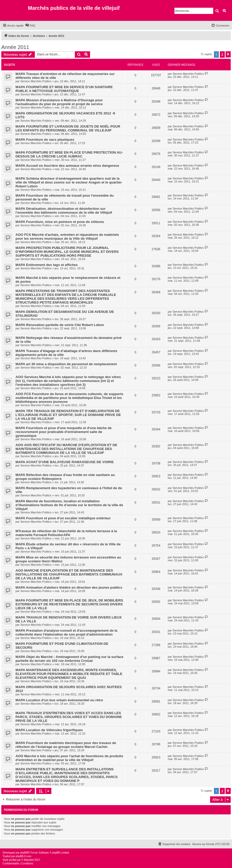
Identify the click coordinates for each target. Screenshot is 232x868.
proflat (13, 860)
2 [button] (222, 54)
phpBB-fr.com (24, 856)
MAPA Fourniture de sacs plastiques (45, 140)
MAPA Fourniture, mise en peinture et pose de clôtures (60, 222)
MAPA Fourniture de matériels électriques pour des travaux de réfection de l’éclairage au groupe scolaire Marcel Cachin (66, 745)
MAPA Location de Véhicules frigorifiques (49, 730)
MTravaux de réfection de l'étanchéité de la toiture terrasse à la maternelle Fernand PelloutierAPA (66, 533)
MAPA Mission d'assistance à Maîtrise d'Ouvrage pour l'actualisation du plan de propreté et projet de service (59, 102)
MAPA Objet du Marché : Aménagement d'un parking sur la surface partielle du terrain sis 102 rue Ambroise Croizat (69, 659)
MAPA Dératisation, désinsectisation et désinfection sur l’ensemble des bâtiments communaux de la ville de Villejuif (64, 211)
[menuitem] (30, 26)
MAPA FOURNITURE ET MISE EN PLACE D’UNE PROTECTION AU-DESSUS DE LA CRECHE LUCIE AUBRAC (69, 154)
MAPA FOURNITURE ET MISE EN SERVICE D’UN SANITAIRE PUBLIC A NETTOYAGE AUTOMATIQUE (64, 89)
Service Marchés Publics (36, 81)
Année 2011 (15, 47)
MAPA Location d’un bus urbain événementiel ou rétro (59, 700)
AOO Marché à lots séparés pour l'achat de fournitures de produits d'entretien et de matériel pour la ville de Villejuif (69, 758)
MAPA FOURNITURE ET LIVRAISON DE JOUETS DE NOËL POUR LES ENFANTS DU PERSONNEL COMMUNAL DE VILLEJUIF (68, 128)
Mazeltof (29, 860)
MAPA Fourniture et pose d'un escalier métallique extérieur (63, 518)
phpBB (24, 853)
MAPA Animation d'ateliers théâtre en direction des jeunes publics (69, 587)
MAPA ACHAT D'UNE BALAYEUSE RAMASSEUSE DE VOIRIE (65, 462)
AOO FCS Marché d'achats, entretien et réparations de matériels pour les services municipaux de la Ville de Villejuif (67, 237)
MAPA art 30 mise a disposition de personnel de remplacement (66, 364)
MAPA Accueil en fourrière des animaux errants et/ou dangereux (67, 166)
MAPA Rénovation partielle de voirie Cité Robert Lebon (60, 325)
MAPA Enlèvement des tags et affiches (47, 265)
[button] (228, 54)
